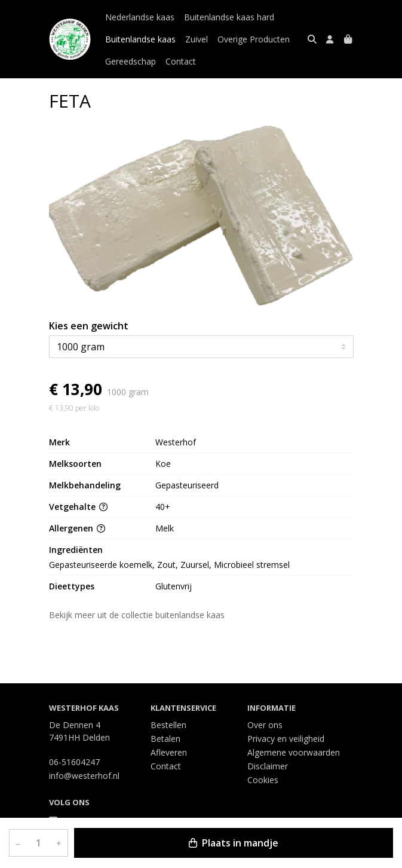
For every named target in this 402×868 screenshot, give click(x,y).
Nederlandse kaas (140, 17)
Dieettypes (72, 586)
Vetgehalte (78, 507)
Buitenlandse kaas (140, 39)
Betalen (165, 739)
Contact (181, 61)
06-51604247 (74, 762)
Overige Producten (254, 39)
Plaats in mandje (234, 843)
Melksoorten (75, 464)
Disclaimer (268, 766)
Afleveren (169, 752)
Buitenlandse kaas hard (229, 17)
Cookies (263, 780)
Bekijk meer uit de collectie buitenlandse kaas (142, 615)
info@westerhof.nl (84, 776)
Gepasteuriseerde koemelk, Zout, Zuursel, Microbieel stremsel (169, 565)
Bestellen (168, 725)
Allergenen (77, 528)
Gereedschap (131, 61)
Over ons (265, 725)
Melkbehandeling (85, 485)
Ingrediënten (76, 550)
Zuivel (197, 39)
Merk (59, 442)
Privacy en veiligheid (286, 739)
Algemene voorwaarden (294, 752)
